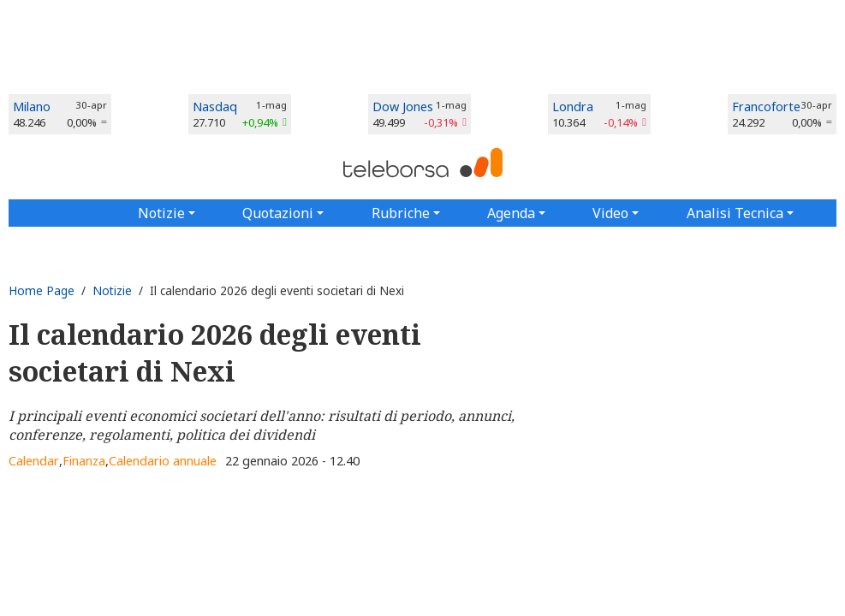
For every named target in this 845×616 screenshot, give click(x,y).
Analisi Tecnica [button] (735, 213)
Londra (573, 107)
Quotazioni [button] (278, 213)
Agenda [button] (511, 213)
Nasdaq (215, 107)
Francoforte (766, 107)
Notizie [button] (161, 213)
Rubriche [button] (401, 213)
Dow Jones (403, 107)
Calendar (34, 461)
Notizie (112, 290)
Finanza (84, 461)
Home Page (42, 290)
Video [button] (610, 213)
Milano (32, 107)
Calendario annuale (163, 461)
